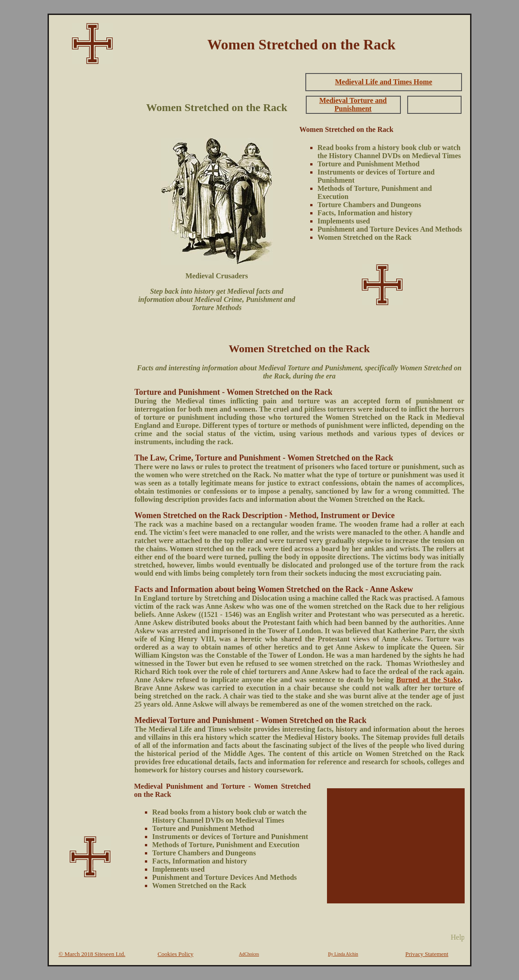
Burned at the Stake (428, 680)
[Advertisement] (90, 207)
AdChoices (249, 954)
